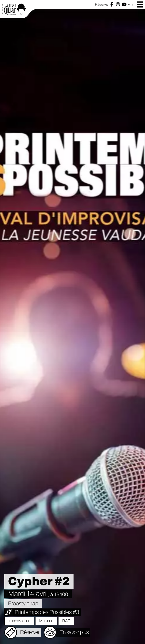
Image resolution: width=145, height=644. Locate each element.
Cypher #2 (39, 581)
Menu (135, 4)
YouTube (124, 4)
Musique (46, 621)
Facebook (112, 4)
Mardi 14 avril (38, 594)
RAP (66, 621)
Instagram (118, 4)
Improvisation (19, 621)
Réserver (102, 4)
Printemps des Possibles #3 (47, 612)
